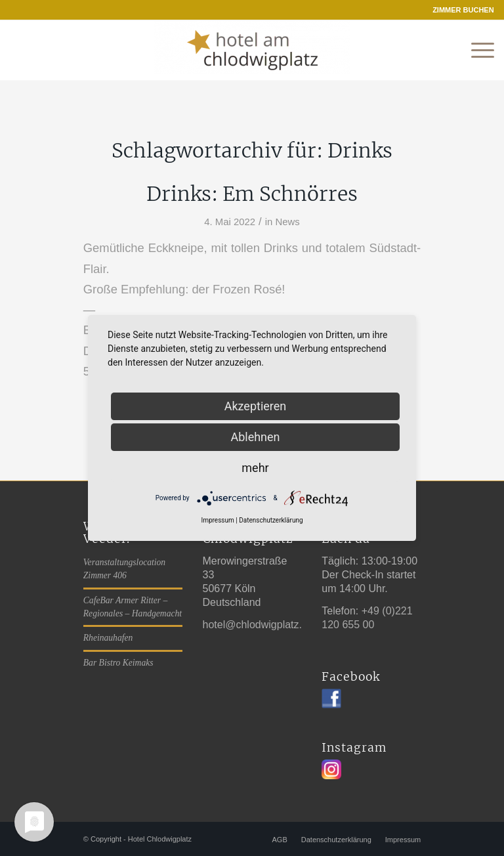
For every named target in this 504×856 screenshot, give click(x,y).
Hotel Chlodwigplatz (160, 839)
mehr (255, 468)
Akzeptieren (256, 406)
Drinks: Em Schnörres (252, 194)
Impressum (217, 520)
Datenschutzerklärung (271, 520)
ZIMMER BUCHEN (463, 10)
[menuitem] (460, 10)
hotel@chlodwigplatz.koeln (265, 625)
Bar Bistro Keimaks (118, 663)
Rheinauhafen (108, 638)
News (287, 222)
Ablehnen (255, 437)
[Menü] (476, 51)
